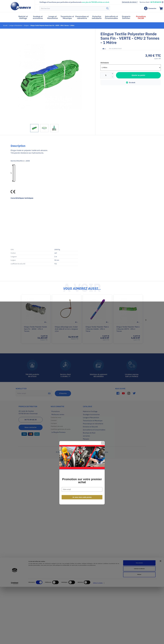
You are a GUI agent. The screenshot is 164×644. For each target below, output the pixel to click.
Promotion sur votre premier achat (82, 330)
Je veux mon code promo (82, 347)
